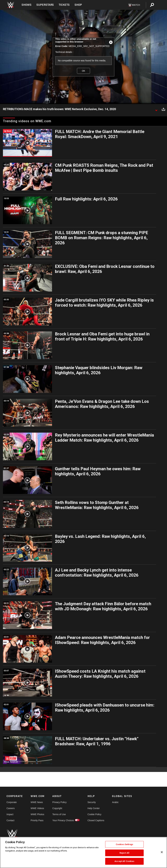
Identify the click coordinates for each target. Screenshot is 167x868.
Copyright (57, 808)
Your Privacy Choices (63, 820)
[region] (83, 852)
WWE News (37, 802)
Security (92, 802)
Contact (10, 820)
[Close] (162, 852)
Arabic (115, 802)
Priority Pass (37, 820)
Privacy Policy (59, 802)
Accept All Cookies (124, 861)
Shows (27, 5)
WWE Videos (37, 808)
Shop (78, 5)
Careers (11, 808)
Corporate (12, 802)
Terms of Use (59, 814)
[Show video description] (156, 109)
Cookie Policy (95, 814)
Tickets (64, 5)
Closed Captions (96, 820)
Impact (10, 814)
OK (83, 71)
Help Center (94, 808)
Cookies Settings (124, 844)
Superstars (45, 5)
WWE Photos (37, 814)
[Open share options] (163, 109)
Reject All (124, 853)
